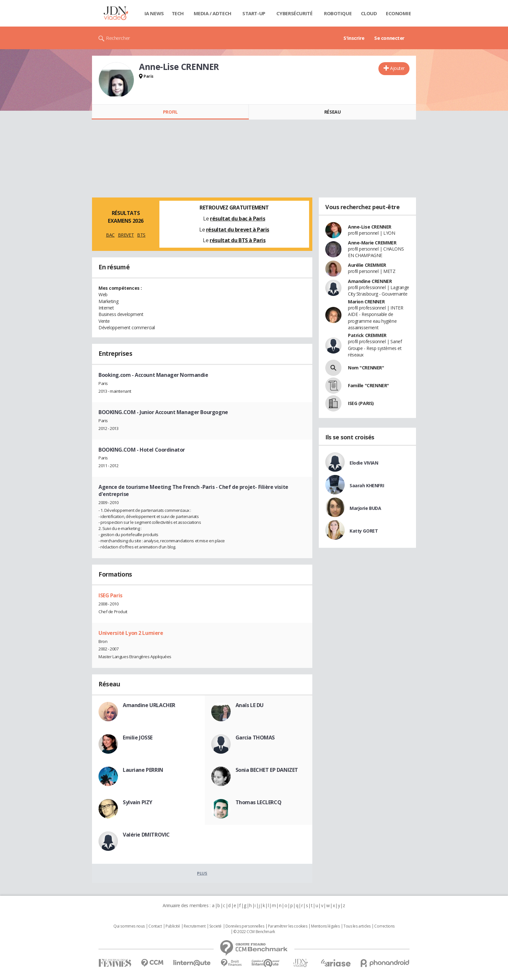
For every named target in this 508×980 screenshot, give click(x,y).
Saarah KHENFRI (367, 485)
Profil (170, 112)
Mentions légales (325, 926)
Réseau (332, 112)
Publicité (173, 926)
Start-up (254, 13)
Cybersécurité (294, 13)
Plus (202, 873)
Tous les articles (357, 926)
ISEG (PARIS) (361, 403)
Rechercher (118, 38)
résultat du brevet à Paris (238, 230)
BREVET (126, 235)
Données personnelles (245, 926)
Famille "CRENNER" (369, 385)
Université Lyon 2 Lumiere (131, 633)
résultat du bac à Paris (237, 219)
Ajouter (397, 68)
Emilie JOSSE (138, 738)
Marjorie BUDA (365, 508)
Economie (398, 13)
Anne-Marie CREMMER (372, 243)
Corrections (384, 926)
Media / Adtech (213, 13)
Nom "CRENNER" (366, 368)
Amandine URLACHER (149, 705)
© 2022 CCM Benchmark (254, 932)
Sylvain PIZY (138, 802)
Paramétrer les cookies (288, 926)
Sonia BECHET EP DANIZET (267, 770)
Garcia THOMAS (255, 738)
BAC (110, 235)
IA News (154, 13)
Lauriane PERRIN (143, 770)
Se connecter (389, 38)
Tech (178, 13)
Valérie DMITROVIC (146, 835)
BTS (141, 235)
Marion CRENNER (366, 302)
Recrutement (195, 926)
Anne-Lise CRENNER (370, 227)
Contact (155, 926)
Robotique (338, 13)
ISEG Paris (110, 595)
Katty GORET (364, 531)
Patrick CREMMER (367, 335)
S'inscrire (354, 38)
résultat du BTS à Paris (237, 240)
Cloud (369, 13)
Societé (215, 926)
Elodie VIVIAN (364, 463)
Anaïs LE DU (250, 705)
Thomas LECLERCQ (259, 802)
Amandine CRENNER (370, 281)
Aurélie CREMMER (367, 265)
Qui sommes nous (129, 926)
